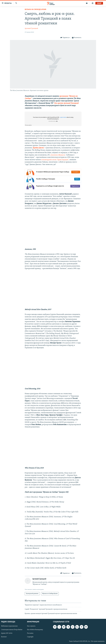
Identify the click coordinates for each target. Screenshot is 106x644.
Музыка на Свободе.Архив (35, 9)
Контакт (4, 637)
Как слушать (31, 626)
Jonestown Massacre (58, 155)
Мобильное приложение (9, 626)
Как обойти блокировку (35, 630)
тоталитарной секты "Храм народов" (55, 160)
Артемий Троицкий (31, 28)
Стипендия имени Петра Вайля (12, 630)
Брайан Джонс (38, 148)
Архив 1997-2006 (7, 633)
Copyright (30, 637)
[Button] (65, 38)
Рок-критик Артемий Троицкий (66, 103)
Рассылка (30, 633)
